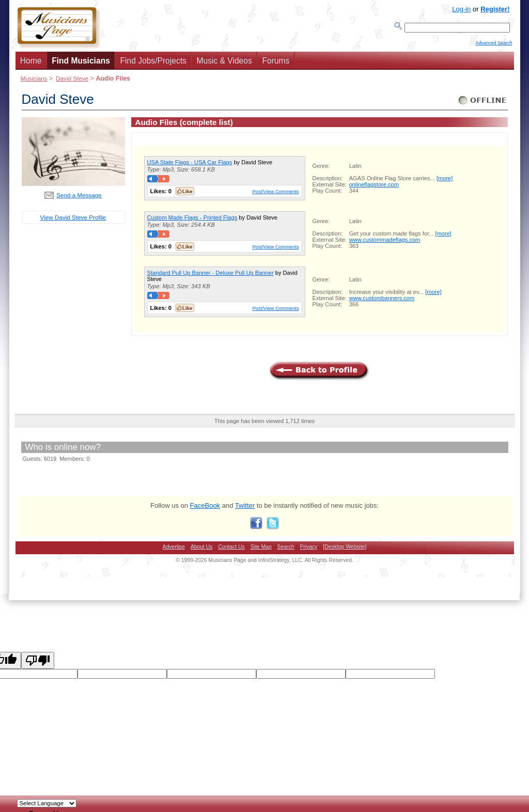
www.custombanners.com (382, 301)
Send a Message (79, 198)
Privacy (308, 550)
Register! (495, 9)
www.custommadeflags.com (385, 243)
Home (31, 64)
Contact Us (231, 550)
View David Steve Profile (73, 220)
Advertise (174, 550)
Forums (276, 64)
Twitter (245, 509)
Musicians (34, 81)
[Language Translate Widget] (47, 803)
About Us (202, 550)
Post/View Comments (276, 194)
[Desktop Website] (345, 550)
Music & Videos (224, 64)
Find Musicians (81, 64)
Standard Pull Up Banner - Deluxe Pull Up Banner (211, 276)
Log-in (461, 9)
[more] (445, 181)
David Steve (72, 81)
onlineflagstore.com (374, 188)
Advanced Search (494, 47)
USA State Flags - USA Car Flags (190, 165)
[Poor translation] (38, 663)
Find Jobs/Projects (153, 64)
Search (286, 550)
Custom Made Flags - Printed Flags (192, 221)
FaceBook (205, 509)
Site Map (261, 550)
